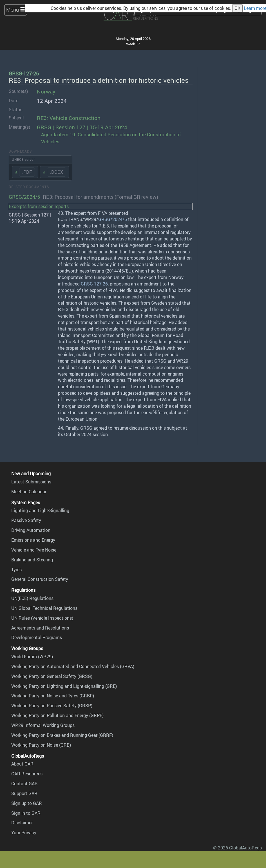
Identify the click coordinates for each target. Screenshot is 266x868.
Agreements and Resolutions (40, 628)
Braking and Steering (32, 560)
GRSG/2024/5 (24, 197)
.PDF (27, 172)
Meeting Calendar (29, 492)
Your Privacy (24, 833)
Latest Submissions (31, 482)
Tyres (16, 570)
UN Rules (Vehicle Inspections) (42, 618)
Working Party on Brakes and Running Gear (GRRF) (62, 735)
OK (237, 8)
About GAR (22, 764)
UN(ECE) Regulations (32, 598)
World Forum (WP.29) (32, 657)
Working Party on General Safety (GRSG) (52, 676)
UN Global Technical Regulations (44, 608)
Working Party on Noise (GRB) (41, 745)
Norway (46, 92)
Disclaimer (22, 823)
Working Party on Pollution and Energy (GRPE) (57, 715)
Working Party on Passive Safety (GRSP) (52, 706)
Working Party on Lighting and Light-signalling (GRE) (64, 686)
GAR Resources (27, 774)
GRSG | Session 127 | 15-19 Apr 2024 (82, 127)
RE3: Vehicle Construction (69, 118)
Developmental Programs (37, 637)
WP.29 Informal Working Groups (43, 725)
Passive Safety (26, 520)
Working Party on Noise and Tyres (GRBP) (53, 696)
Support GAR (24, 793)
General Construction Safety (40, 579)
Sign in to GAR (26, 813)
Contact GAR (24, 784)
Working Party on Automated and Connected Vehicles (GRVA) (73, 666)
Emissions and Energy (33, 540)
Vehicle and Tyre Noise (34, 550)
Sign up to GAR (27, 803)
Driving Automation (31, 530)
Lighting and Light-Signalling (40, 510)
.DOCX (57, 172)
